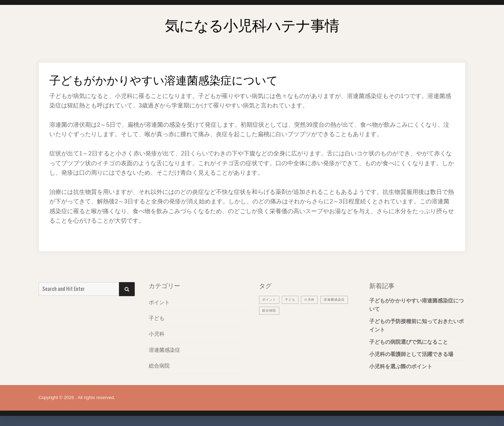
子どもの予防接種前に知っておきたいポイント (416, 325)
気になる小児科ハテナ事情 (252, 23)
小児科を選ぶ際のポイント (401, 366)
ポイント (159, 302)
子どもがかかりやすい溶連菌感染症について (416, 305)
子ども (157, 318)
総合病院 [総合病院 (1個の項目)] (304, 310)
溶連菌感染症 (164, 350)
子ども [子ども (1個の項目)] (294, 299)
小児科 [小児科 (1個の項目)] (315, 299)
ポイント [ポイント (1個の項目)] (271, 299)
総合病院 (159, 365)
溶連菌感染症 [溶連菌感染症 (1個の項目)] (275, 310)
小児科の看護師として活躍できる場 (411, 354)
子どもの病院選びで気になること (409, 342)
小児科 (157, 334)
